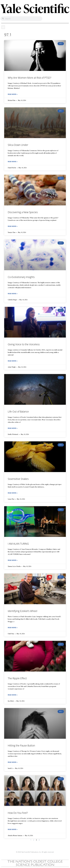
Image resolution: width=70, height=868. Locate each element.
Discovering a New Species (23, 212)
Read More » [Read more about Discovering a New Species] (13, 226)
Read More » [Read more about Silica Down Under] (13, 162)
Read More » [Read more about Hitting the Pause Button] (13, 762)
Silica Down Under (18, 145)
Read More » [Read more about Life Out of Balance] (13, 428)
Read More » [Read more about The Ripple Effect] (13, 695)
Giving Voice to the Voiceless (24, 344)
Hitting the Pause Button (21, 745)
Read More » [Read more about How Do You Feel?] (13, 829)
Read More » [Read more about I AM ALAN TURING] (13, 560)
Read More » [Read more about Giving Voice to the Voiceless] (13, 361)
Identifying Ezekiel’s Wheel (23, 611)
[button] (3, 27)
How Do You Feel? (18, 813)
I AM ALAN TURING (18, 544)
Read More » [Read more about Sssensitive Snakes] (13, 493)
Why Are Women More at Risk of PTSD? (30, 78)
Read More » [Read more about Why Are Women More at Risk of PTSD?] (13, 94)
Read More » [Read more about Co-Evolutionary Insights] (13, 294)
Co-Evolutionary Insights (21, 277)
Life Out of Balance (18, 412)
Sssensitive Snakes (18, 479)
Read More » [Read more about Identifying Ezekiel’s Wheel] (13, 628)
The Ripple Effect (17, 678)
